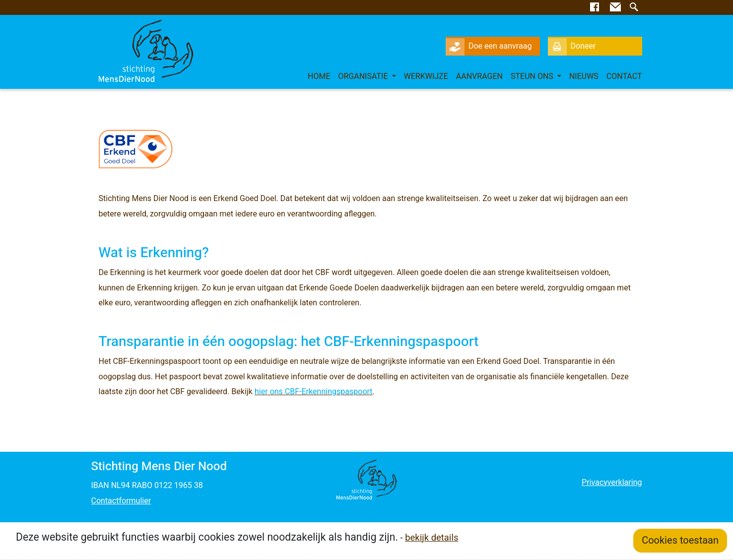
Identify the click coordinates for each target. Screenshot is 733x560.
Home (319, 76)
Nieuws (584, 76)
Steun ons (533, 76)
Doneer (572, 46)
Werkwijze (426, 76)
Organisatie (364, 76)
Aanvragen (479, 76)
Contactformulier (121, 501)
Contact (624, 76)
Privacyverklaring (612, 483)
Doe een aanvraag (489, 46)
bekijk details (432, 538)
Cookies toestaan (680, 540)
